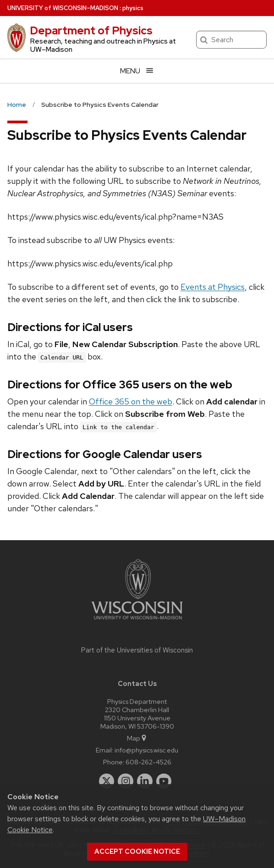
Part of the (137, 650)
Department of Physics (91, 30)
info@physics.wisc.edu (146, 750)
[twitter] (107, 781)
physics (133, 8)
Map (137, 738)
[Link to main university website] (137, 621)
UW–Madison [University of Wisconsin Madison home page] (63, 8)
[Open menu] (137, 71)
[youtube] (164, 781)
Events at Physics (213, 287)
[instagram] (126, 781)
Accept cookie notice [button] (137, 851)
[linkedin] (145, 781)
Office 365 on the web (131, 401)
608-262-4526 (148, 762)
